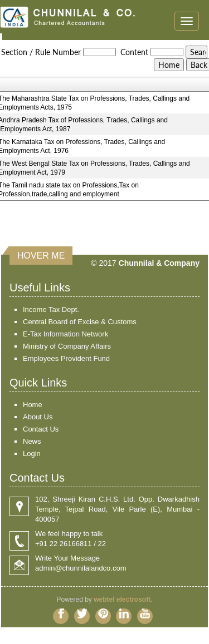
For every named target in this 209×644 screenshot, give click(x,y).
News (32, 441)
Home (33, 405)
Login (32, 454)
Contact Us (41, 429)
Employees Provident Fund (66, 358)
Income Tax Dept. (51, 309)
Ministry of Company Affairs (67, 346)
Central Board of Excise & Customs (80, 322)
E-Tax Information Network (65, 334)
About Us (38, 417)
